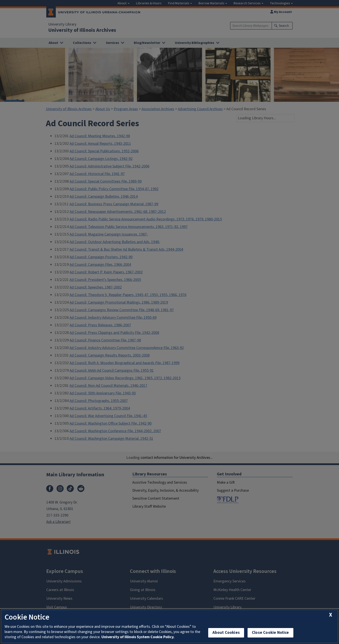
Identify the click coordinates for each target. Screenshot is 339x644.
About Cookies (226, 633)
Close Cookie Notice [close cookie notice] (270, 633)
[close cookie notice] (331, 615)
